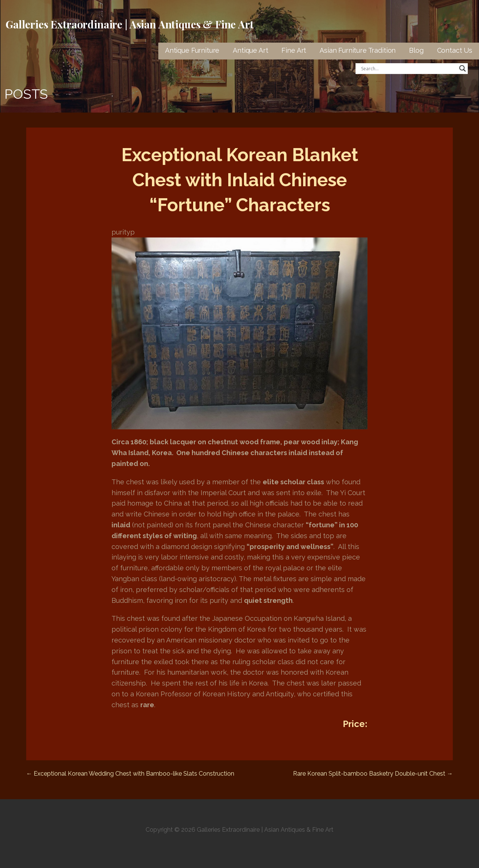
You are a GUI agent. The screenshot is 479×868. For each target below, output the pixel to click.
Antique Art (250, 50)
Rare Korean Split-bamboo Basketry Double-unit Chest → (373, 774)
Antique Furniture (192, 50)
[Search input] (408, 68)
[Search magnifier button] (463, 68)
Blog (416, 50)
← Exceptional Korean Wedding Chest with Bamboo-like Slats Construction (130, 774)
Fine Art (294, 50)
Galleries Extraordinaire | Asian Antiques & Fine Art (130, 24)
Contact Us (455, 50)
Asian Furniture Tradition (358, 50)
